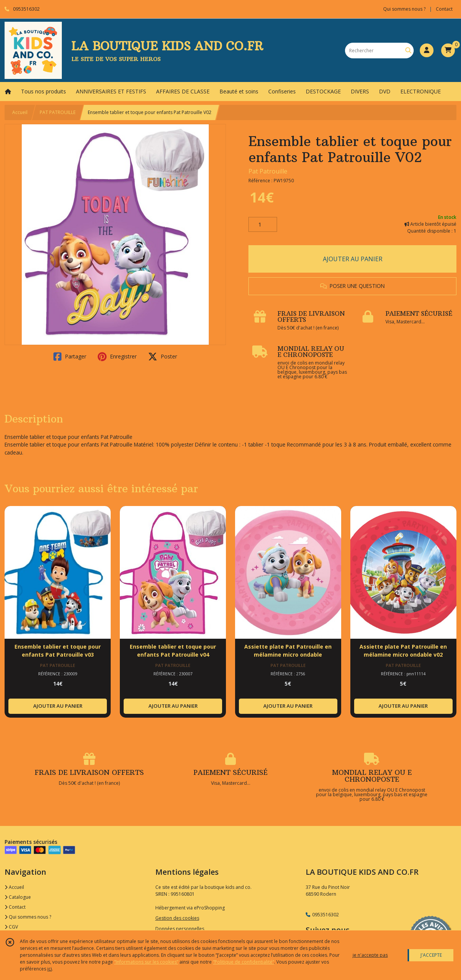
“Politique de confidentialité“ (243, 962)
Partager (70, 357)
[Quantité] (263, 225)
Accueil (20, 112)
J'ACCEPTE (431, 955)
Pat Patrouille (268, 171)
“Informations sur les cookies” (146, 962)
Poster (163, 357)
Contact (444, 9)
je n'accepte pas (370, 955)
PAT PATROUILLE (58, 112)
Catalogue (18, 897)
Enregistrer (117, 357)
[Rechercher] (408, 51)
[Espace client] (427, 50)
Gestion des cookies (177, 918)
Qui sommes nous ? (28, 917)
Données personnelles (180, 929)
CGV (11, 927)
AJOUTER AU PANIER (353, 259)
